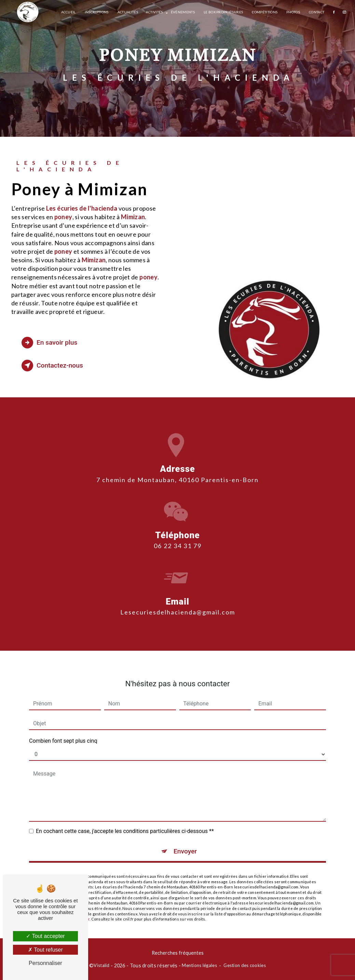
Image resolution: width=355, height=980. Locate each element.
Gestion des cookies (244, 965)
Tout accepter (45, 936)
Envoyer (185, 840)
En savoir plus (49, 343)
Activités (154, 12)
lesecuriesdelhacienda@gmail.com (178, 601)
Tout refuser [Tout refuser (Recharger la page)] (45, 950)
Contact (317, 12)
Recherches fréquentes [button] (178, 953)
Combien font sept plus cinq (63, 730)
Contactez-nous (52, 366)
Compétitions (265, 12)
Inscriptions (97, 12)
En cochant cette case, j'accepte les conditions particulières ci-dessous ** (125, 820)
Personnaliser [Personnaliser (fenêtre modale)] (45, 963)
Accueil (69, 12)
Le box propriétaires (223, 12)
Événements (183, 12)
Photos (293, 12)
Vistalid (101, 965)
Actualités (128, 12)
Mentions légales (199, 965)
